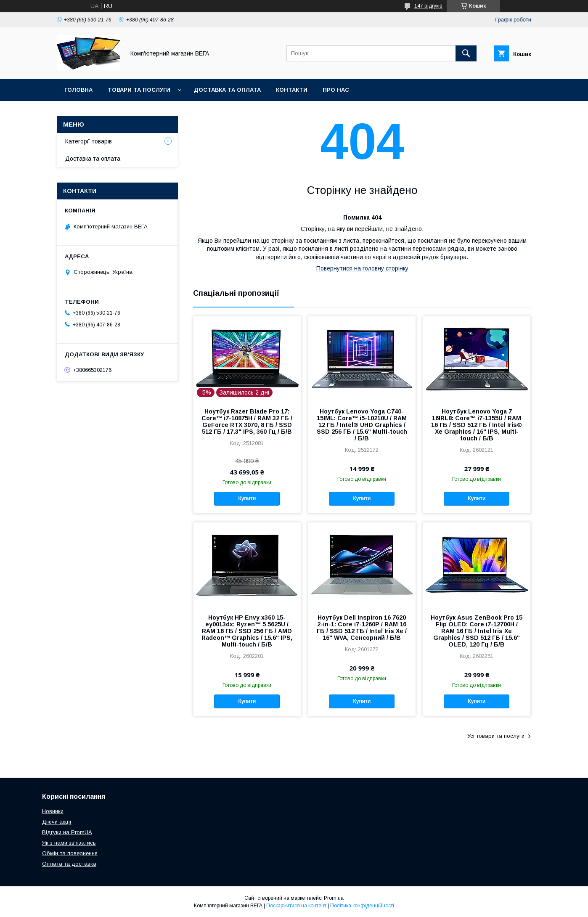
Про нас (336, 90)
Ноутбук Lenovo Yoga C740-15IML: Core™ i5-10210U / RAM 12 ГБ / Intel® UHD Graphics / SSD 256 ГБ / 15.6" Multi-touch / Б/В (362, 425)
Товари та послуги (139, 90)
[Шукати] (466, 53)
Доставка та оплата (227, 90)
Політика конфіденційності (362, 906)
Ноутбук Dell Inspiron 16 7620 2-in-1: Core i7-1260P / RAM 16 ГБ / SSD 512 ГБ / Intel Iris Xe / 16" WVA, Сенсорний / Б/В (362, 628)
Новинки (53, 811)
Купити (247, 498)
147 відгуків (428, 6)
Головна (78, 90)
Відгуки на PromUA (67, 832)
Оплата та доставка (69, 864)
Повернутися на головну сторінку (362, 268)
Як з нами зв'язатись (69, 843)
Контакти (292, 90)
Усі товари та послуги (496, 736)
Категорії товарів (89, 141)
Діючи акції (57, 822)
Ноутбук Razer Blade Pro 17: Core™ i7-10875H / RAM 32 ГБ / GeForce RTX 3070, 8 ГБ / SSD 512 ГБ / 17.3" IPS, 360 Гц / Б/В (247, 421)
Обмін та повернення (70, 853)
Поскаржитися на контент (296, 906)
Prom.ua (334, 898)
